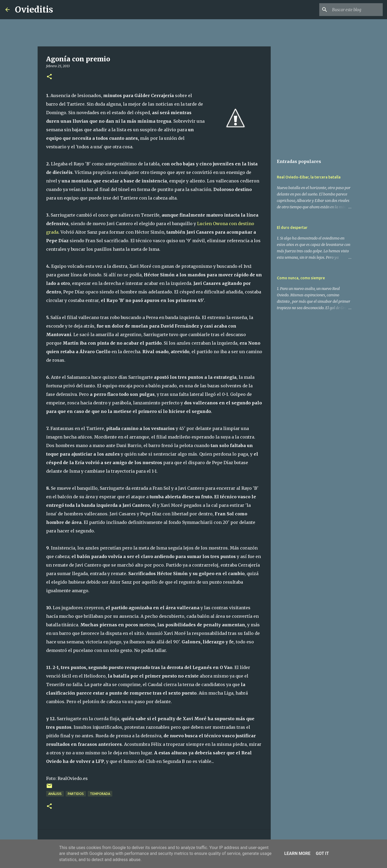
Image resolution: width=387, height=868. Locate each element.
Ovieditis (34, 10)
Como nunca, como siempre (301, 278)
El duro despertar (292, 228)
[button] (49, 77)
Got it (322, 853)
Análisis (55, 794)
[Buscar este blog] (355, 10)
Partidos (76, 794)
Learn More (297, 853)
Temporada (100, 794)
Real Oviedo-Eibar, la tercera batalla (309, 177)
